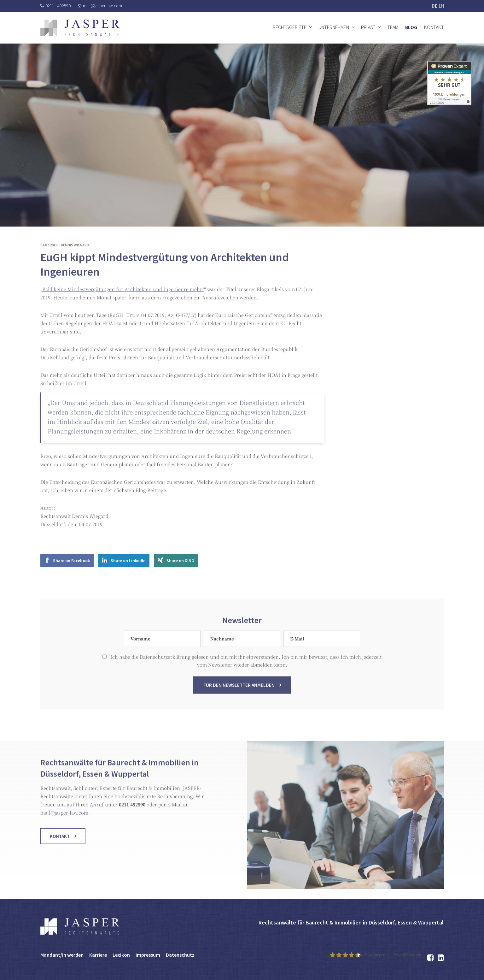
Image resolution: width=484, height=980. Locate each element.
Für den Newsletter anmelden (239, 695)
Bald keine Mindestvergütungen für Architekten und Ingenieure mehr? (123, 299)
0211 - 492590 (55, 6)
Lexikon (121, 955)
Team (393, 27)
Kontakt (434, 27)
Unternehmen (334, 27)
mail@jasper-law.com (100, 6)
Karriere (98, 955)
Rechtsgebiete (290, 27)
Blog (411, 27)
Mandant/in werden (62, 955)
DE (434, 6)
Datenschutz (180, 955)
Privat (368, 27)
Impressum (148, 955)
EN (441, 6)
